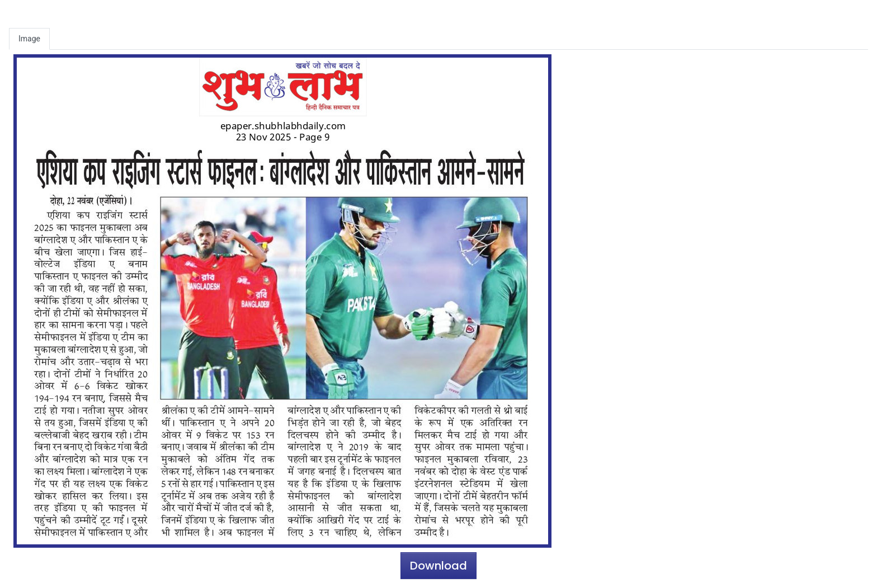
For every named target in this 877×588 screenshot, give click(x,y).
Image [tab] (29, 39)
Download (438, 566)
